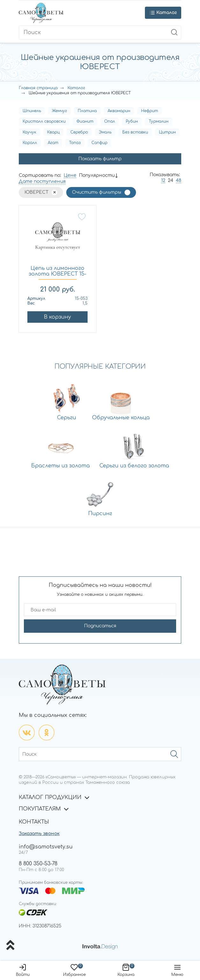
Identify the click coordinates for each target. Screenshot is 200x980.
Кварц (53, 132)
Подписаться (100, 626)
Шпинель (32, 111)
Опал (110, 121)
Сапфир (99, 143)
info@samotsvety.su (46, 847)
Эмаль (105, 132)
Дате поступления (42, 181)
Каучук (29, 132)
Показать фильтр (100, 159)
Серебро (79, 132)
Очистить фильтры (97, 192)
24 (171, 180)
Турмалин (159, 121)
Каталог (76, 88)
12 (163, 180)
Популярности (97, 175)
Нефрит (150, 111)
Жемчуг (59, 111)
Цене (70, 175)
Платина (87, 111)
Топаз (75, 143)
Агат (53, 143)
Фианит (85, 121)
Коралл (30, 143)
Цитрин (167, 132)
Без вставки (135, 132)
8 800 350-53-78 (38, 864)
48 (179, 180)
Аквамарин (119, 111)
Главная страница (38, 88)
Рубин (132, 121)
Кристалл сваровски (44, 121)
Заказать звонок (39, 834)
